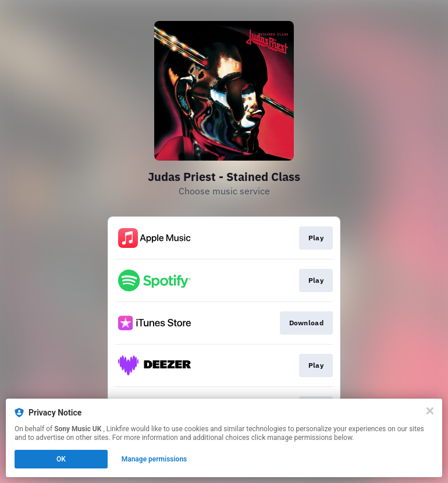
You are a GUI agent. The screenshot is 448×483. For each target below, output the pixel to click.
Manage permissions (154, 459)
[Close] (430, 411)
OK (61, 459)
